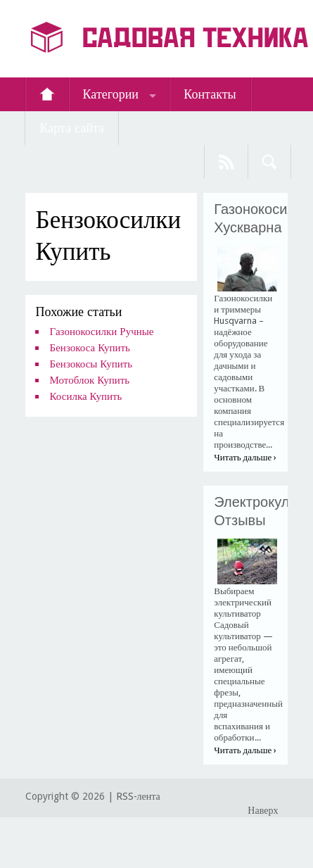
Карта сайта (72, 128)
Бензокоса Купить (90, 348)
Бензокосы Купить (91, 364)
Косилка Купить (86, 396)
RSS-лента (138, 796)
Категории (111, 94)
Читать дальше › (245, 457)
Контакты (210, 94)
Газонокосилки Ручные (102, 332)
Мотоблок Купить (90, 380)
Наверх (263, 810)
